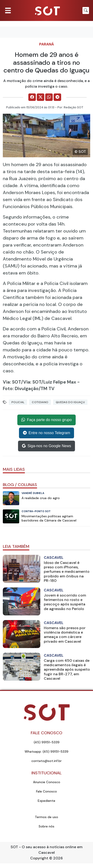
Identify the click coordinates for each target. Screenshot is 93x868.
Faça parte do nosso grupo (46, 420)
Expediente (46, 801)
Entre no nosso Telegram (47, 433)
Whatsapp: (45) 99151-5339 (46, 751)
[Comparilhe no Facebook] (32, 97)
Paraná (46, 44)
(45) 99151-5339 (47, 742)
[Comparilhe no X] (41, 97)
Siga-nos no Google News (47, 446)
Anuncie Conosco (47, 782)
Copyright (39, 858)
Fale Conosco (46, 791)
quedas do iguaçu (70, 402)
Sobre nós (46, 826)
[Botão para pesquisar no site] (86, 10)
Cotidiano (40, 402)
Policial (18, 402)
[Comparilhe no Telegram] (57, 97)
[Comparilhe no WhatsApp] (49, 97)
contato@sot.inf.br (46, 761)
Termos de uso (46, 817)
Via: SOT (12, 382)
